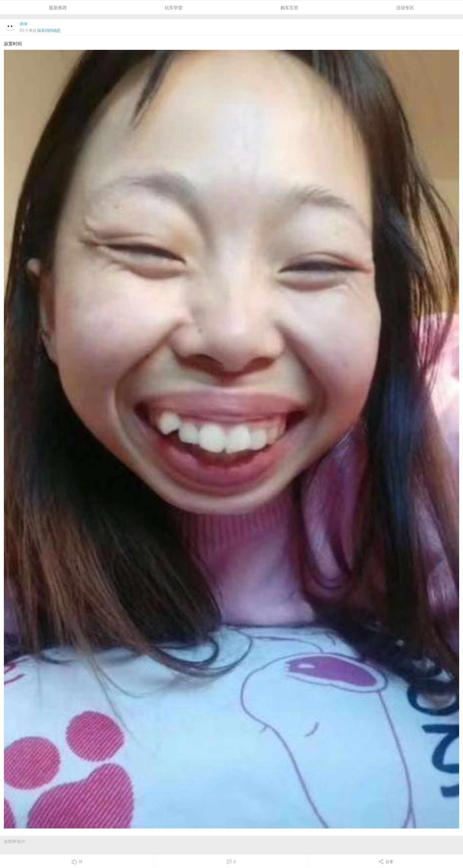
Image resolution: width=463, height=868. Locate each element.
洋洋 (23, 24)
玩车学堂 (174, 8)
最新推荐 (58, 8)
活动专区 (405, 8)
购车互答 (289, 8)
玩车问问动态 (49, 30)
